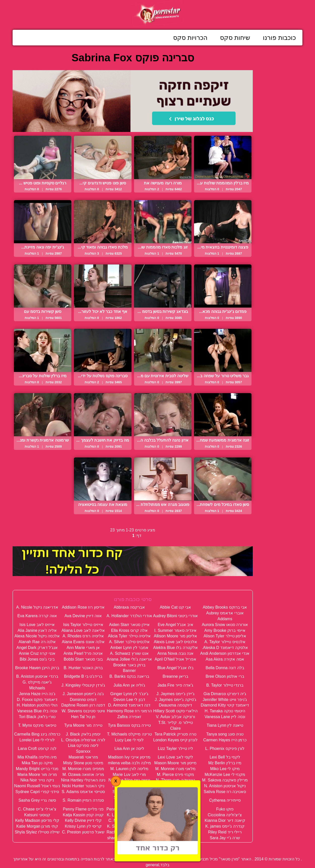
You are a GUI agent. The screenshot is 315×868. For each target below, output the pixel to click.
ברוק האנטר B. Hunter (83, 668)
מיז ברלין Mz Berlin (225, 763)
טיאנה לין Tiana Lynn (225, 725)
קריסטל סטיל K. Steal (176, 826)
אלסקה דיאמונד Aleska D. (225, 648)
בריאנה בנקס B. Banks (129, 676)
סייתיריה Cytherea (225, 800)
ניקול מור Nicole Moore (176, 786)
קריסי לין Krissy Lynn (83, 826)
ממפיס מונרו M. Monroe (83, 769)
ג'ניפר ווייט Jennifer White (225, 700)
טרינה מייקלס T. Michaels (129, 734)
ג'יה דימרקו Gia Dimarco (225, 694)
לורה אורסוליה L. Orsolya (83, 740)
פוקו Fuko (225, 809)
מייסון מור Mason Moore (175, 763)
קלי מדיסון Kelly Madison (37, 820)
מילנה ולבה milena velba (129, 763)
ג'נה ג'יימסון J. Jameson (83, 694)
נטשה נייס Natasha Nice (129, 780)
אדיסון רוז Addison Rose (83, 607)
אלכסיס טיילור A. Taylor (225, 642)
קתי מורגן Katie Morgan (37, 826)
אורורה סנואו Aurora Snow (225, 625)
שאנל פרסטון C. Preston (83, 832)
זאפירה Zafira (129, 717)
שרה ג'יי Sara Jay (225, 838)
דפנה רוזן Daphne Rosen (83, 705)
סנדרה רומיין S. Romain (83, 800)
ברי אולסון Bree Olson (225, 676)
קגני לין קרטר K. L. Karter (129, 815)
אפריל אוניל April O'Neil (175, 659)
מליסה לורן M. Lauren (129, 769)
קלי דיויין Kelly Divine (83, 820)
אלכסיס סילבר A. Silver (129, 642)
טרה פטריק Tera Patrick (175, 734)
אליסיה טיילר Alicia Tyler (129, 636)
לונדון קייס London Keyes (175, 740)
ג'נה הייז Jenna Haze (37, 694)
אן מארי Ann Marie (83, 648)
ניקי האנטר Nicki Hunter (83, 786)
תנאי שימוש (126, 848)
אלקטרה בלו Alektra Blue (176, 648)
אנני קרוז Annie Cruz (37, 653)
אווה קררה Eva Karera (37, 616)
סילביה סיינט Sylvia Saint (175, 800)
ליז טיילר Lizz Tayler (176, 749)
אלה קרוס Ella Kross (129, 630)
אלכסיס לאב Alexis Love (175, 642)
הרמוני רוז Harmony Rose (129, 711)
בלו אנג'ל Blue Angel (175, 668)
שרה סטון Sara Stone (176, 838)
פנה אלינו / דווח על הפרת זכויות (171, 848)
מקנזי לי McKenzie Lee (225, 775)
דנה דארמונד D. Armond (129, 705)
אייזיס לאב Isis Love (37, 625)
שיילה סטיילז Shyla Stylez (37, 832)
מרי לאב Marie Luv (129, 775)
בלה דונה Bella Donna (225, 668)
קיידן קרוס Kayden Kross (176, 820)
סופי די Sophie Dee (129, 792)
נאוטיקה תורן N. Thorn (176, 780)
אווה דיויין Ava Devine (83, 616)
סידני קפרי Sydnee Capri (37, 792)
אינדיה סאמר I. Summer (175, 630)
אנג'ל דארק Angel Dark (37, 648)
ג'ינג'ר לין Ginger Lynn (129, 694)
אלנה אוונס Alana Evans (83, 642)
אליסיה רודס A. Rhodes (83, 636)
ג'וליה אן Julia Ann (129, 685)
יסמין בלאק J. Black (83, 734)
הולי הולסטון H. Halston (37, 705)
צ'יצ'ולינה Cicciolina (225, 815)
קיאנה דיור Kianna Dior (225, 820)
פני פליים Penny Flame (83, 809)
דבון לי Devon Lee (129, 700)
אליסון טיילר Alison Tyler (225, 636)
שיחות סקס (235, 38)
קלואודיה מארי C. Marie (129, 820)
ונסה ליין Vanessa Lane (225, 717)
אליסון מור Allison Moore (175, 636)
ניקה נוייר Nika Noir (37, 780)
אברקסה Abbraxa (129, 607)
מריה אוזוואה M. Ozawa (83, 775)
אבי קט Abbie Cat (175, 607)
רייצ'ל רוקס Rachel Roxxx (129, 832)
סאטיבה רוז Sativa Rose (225, 792)
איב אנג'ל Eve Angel (176, 625)
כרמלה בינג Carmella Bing (37, 734)
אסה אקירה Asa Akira (225, 659)
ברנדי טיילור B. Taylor (225, 685)
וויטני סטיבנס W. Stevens (83, 711)
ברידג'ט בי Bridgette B (83, 676)
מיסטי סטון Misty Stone (83, 763)
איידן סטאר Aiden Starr (129, 625)
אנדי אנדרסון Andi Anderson (225, 653)
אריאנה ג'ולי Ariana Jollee (129, 659)
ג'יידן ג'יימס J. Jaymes (176, 694)
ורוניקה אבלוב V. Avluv (176, 717)
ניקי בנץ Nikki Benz (129, 786)
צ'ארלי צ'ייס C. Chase (37, 809)
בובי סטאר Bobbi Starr (83, 659)
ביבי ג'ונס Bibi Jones (37, 659)
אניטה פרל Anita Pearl (83, 653)
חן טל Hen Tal (83, 717)
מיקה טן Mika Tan (37, 763)
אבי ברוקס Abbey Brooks (225, 607)
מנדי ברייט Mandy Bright (37, 769)
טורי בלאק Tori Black (37, 717)
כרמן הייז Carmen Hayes (225, 740)
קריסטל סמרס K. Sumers (129, 826)
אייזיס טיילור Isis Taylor (83, 625)
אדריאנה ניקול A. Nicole (37, 607)
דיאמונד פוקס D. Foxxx (37, 700)
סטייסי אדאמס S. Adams (83, 792)
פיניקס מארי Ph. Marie (175, 809)
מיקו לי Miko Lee (225, 769)
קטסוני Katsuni (37, 815)
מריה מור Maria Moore (37, 775)
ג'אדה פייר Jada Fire (176, 685)
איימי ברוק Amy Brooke (225, 630)
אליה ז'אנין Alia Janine (37, 630)
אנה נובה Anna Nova (175, 653)
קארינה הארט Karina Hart (176, 815)
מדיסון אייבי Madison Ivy (129, 757)
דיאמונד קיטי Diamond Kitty (225, 705)
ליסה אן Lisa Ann (129, 749)
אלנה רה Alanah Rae (37, 642)
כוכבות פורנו (279, 38)
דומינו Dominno (83, 700)
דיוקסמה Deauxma (175, 705)
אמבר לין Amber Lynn (129, 648)
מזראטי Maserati (83, 757)
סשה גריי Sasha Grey (37, 800)
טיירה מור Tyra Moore (83, 725)
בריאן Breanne (175, 676)
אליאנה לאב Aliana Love (83, 630)
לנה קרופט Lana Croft (37, 749)
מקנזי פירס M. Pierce (175, 775)
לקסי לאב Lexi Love (175, 757)
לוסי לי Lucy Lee (129, 740)
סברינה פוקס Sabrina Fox (175, 792)
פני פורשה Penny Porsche (129, 809)
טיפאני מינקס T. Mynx (37, 725)
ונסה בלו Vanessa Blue (37, 711)
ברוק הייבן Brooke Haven (37, 668)
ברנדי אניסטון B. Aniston (37, 676)
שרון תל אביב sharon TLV (129, 838)
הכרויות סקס (190, 38)
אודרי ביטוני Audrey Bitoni (175, 616)
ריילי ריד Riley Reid (225, 832)
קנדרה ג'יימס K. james (225, 826)
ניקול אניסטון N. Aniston (225, 786)
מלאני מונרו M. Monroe (175, 769)
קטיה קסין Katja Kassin (83, 815)
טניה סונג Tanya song (225, 734)
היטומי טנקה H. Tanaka (225, 711)
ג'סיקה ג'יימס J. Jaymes (176, 700)
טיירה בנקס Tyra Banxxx (129, 725)
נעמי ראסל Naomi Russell (37, 786)
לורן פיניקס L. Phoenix (225, 749)
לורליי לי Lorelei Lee (37, 740)
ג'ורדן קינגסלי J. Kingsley (83, 685)
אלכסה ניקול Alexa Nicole (37, 636)
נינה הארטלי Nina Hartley (83, 780)
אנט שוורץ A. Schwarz (129, 653)
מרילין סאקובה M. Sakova (225, 780)
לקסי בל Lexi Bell (225, 757)
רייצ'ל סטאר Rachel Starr (176, 832)
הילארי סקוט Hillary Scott (175, 711)
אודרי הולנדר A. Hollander (129, 616)
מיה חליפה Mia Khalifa (37, 757)
